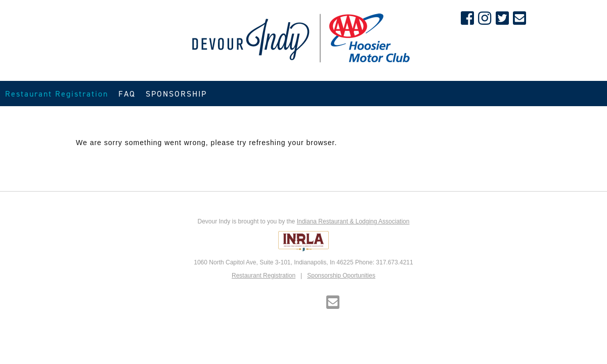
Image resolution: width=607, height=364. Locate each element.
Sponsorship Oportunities (341, 276)
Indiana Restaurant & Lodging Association (353, 221)
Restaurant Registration (57, 94)
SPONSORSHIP (176, 94)
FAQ (127, 94)
